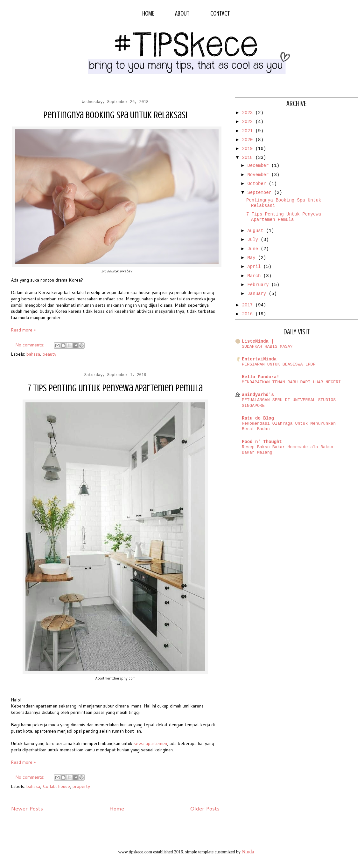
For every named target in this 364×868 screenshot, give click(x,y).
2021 (249, 131)
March (255, 276)
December (259, 166)
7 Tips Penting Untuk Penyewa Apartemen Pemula (115, 388)
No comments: (30, 345)
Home (117, 808)
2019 (249, 149)
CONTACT (220, 14)
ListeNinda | (258, 341)
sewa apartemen (150, 743)
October (258, 184)
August (257, 231)
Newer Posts (27, 808)
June (254, 249)
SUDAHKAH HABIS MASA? (267, 347)
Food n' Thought (262, 442)
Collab (49, 786)
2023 (249, 113)
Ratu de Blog (258, 418)
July (254, 240)
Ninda (248, 852)
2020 (249, 140)
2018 (249, 158)
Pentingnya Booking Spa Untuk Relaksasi (115, 115)
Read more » (23, 330)
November (259, 175)
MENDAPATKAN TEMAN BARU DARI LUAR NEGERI (291, 382)
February (259, 285)
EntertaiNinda (259, 359)
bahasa (33, 354)
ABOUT (182, 14)
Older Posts (205, 808)
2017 (249, 305)
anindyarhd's (258, 395)
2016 (249, 314)
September (261, 193)
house (64, 786)
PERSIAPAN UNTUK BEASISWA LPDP (279, 364)
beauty (49, 354)
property (81, 786)
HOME (148, 14)
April (255, 267)
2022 (249, 122)
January (258, 294)
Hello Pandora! (261, 377)
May (253, 258)
